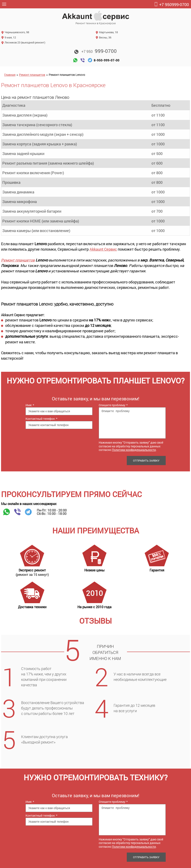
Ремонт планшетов (32, 75)
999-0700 (171, 4)
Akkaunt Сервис (103, 249)
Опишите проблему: (113, 405)
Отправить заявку (146, 461)
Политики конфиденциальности (134, 450)
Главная (10, 75)
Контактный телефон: (41, 419)
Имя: (30, 405)
